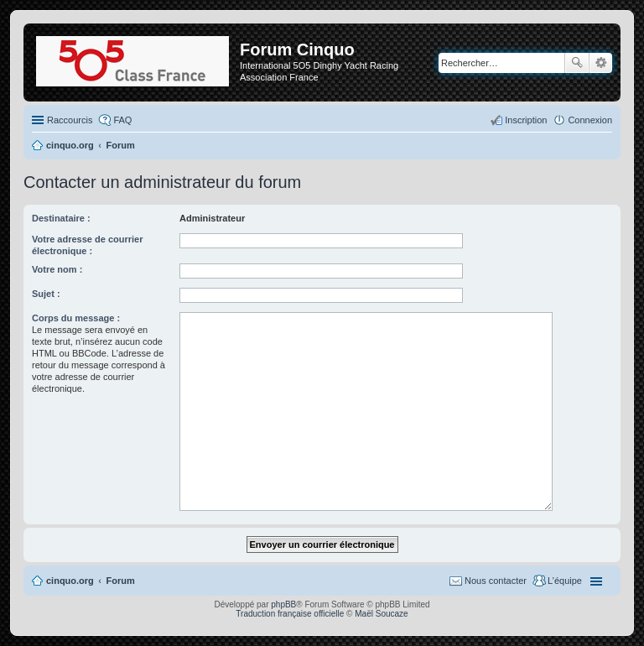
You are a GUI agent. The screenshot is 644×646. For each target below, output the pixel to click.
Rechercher (577, 63)
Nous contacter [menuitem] (496, 581)
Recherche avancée (601, 63)
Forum (121, 581)
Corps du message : (76, 318)
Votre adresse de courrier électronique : (87, 245)
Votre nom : (57, 269)
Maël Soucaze (381, 614)
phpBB (283, 604)
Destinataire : (61, 218)
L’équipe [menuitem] (565, 581)
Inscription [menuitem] (526, 120)
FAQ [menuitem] (122, 120)
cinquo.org (70, 581)
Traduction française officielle (290, 614)
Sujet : (46, 294)
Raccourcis (70, 120)
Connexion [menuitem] (590, 120)
